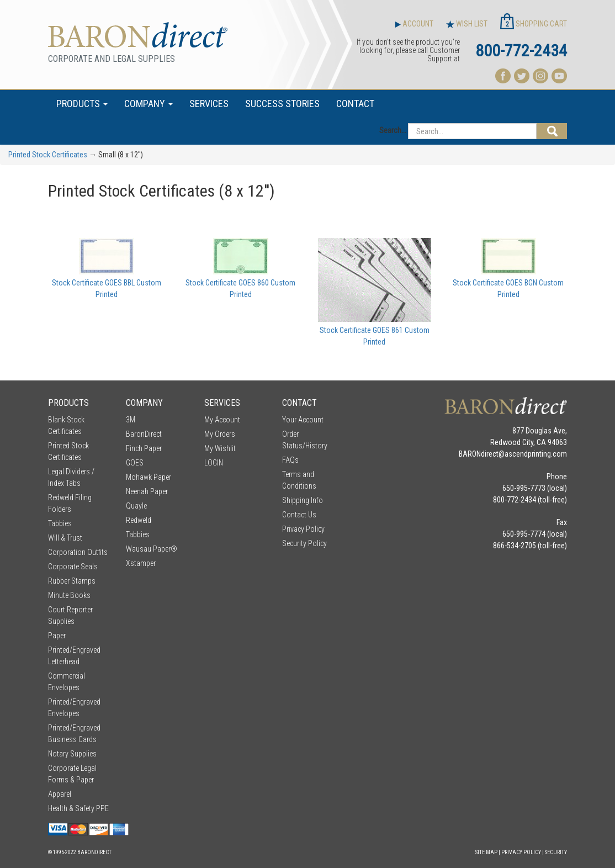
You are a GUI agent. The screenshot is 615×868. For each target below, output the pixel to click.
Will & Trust (65, 538)
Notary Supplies (72, 754)
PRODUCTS (82, 104)
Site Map (486, 852)
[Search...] (472, 131)
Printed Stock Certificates (48, 155)
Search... (393, 130)
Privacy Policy (303, 529)
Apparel (60, 794)
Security (556, 852)
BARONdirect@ (482, 454)
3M (131, 420)
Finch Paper (144, 448)
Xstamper (141, 563)
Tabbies (60, 523)
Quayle (136, 506)
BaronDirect (144, 434)
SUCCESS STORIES (282, 104)
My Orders (220, 434)
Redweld (139, 520)
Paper (57, 636)
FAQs (290, 460)
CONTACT (355, 104)
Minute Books (69, 595)
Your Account (303, 420)
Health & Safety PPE (78, 808)
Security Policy (304, 543)
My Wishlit (220, 448)
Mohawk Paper (149, 477)
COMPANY (149, 104)
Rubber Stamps (72, 581)
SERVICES (209, 104)
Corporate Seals (73, 567)
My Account (222, 420)
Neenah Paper (147, 491)
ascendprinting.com (536, 454)
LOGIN (214, 463)
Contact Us (299, 515)
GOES (135, 463)
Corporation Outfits (78, 552)
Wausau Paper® (152, 549)
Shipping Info (303, 500)
